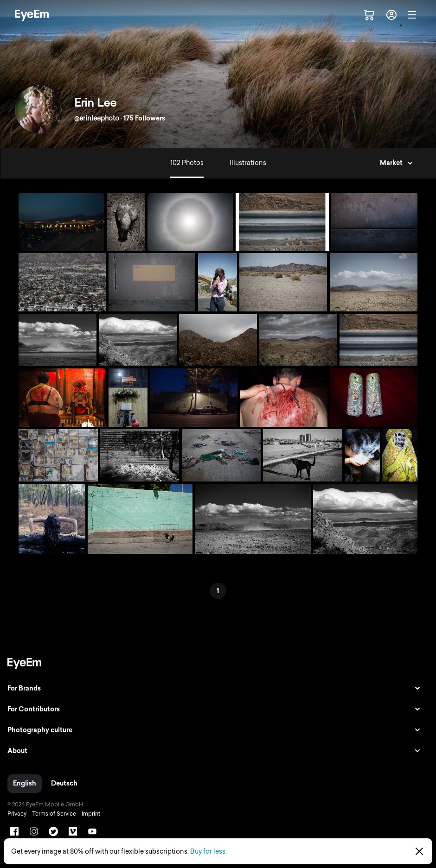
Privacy (17, 814)
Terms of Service (54, 814)
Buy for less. (208, 852)
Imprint (91, 814)
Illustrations (248, 163)
